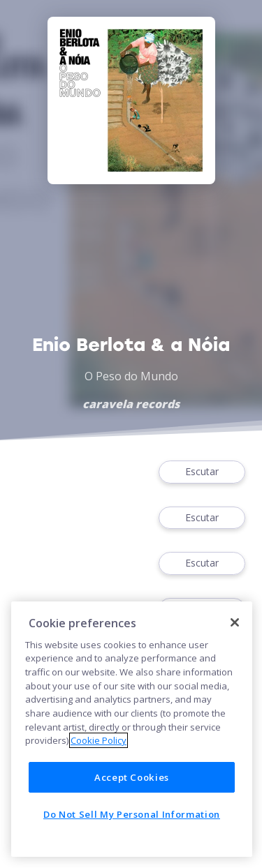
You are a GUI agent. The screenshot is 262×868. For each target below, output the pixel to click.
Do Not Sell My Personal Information (132, 814)
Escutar (202, 472)
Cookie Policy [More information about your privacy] (99, 740)
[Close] (235, 622)
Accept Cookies (132, 777)
